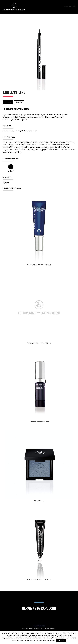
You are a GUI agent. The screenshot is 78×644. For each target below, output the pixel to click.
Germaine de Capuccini (39, 608)
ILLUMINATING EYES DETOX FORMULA (39, 579)
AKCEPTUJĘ (61, 641)
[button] (66, 7)
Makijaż (8, 102)
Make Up (19, 102)
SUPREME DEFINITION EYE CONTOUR (39, 343)
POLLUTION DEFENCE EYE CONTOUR (39, 265)
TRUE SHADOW (39, 501)
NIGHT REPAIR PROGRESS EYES (39, 422)
